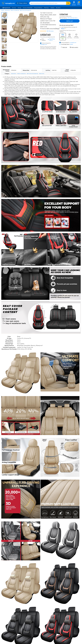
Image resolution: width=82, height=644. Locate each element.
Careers (52, 8)
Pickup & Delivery (38, 8)
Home (3, 10)
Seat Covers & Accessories (26, 10)
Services (14, 8)
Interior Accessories (15, 10)
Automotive (7, 10)
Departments (6, 8)
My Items (58, 8)
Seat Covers (42, 74)
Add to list (64, 47)
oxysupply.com (44, 44)
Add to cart (70, 21)
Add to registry (74, 47)
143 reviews (51, 31)
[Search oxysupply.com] (48, 3)
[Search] (68, 3)
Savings (19, 8)
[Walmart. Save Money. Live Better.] (8, 3)
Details (71, 44)
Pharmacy (46, 8)
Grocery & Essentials (28, 8)
